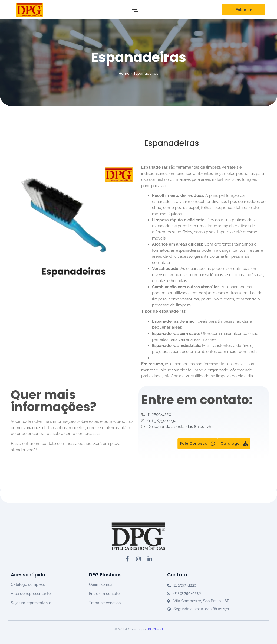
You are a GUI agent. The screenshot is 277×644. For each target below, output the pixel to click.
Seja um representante (31, 603)
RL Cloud (155, 629)
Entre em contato (104, 594)
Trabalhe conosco (105, 603)
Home (124, 73)
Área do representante (31, 594)
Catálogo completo (28, 584)
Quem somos (101, 584)
